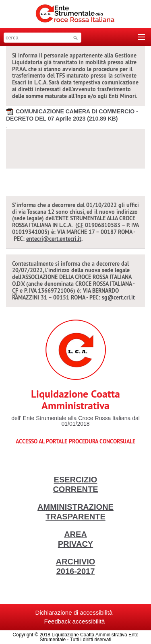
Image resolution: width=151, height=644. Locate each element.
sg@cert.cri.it (118, 297)
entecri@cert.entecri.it (54, 239)
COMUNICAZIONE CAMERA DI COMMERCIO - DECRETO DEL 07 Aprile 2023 (72, 115)
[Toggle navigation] (141, 37)
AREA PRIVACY (75, 539)
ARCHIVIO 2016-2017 (76, 566)
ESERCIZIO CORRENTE (75, 484)
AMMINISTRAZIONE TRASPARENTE (75, 512)
